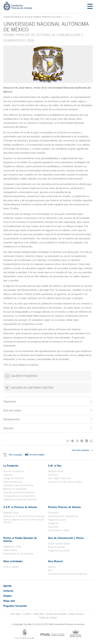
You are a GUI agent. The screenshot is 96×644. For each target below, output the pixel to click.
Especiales (53, 527)
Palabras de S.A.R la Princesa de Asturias (24, 516)
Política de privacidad (56, 614)
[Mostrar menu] (90, 6)
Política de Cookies (48, 618)
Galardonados (10, 550)
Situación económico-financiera (19, 492)
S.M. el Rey (55, 466)
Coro (50, 570)
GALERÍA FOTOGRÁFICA (21, 376)
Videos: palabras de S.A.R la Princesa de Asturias (24, 521)
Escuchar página (35, 455)
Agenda (7, 586)
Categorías (53, 523)
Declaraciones (11, 419)
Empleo (8, 596)
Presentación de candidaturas (63, 516)
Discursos (53, 475)
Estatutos (8, 475)
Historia (52, 567)
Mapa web (9, 601)
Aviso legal (15, 614)
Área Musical (55, 561)
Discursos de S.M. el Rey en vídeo (65, 482)
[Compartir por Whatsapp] (91, 441)
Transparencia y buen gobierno (19, 496)
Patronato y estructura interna (18, 485)
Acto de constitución (14, 471)
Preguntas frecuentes (59, 551)
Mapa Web (39, 614)
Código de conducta (13, 478)
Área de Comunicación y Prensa (66, 538)
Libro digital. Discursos (59, 478)
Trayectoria (10, 401)
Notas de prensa (56, 547)
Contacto (8, 591)
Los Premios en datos (59, 530)
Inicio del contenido (82, 450)
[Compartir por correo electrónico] (68, 441)
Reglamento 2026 (57, 520)
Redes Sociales (76, 614)
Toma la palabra (11, 567)
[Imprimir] (72, 441)
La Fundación (11, 466)
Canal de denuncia (13, 482)
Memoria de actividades (15, 489)
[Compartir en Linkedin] (87, 441)
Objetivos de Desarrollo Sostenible (20, 499)
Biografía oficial (56, 471)
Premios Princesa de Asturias (47, 17)
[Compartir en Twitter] (77, 441)
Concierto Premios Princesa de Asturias (68, 574)
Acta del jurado (12, 410)
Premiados (53, 513)
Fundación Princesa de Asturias (18, 17)
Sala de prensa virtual (59, 544)
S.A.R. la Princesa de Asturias (20, 507)
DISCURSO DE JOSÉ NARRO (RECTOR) (29, 388)
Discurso (8, 428)
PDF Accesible (15, 455)
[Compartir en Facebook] (82, 441)
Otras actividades (13, 561)
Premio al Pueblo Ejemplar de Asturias (20, 539)
